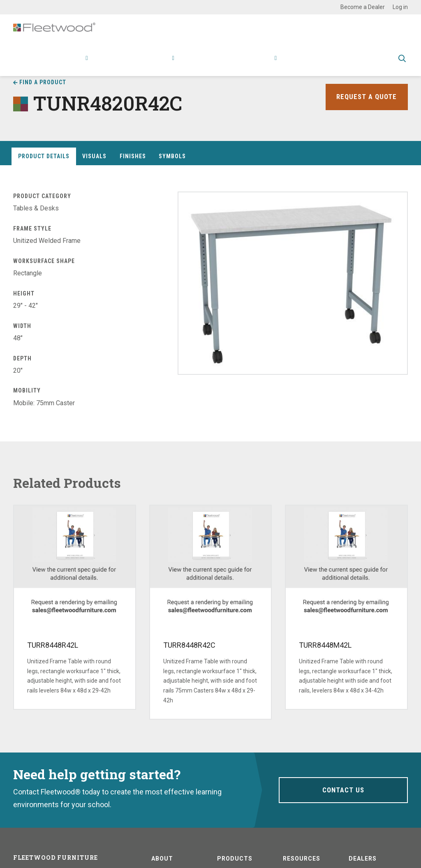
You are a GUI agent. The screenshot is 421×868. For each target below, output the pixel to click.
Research (157, 64)
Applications (115, 64)
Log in (400, 7)
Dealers (363, 859)
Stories (236, 64)
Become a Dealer (363, 7)
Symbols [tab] (172, 156)
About (265, 64)
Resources (200, 64)
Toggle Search (402, 65)
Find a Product (43, 82)
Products (71, 64)
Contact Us (343, 790)
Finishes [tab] (133, 156)
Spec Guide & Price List (352, 64)
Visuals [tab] (94, 156)
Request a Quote (365, 97)
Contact (297, 64)
